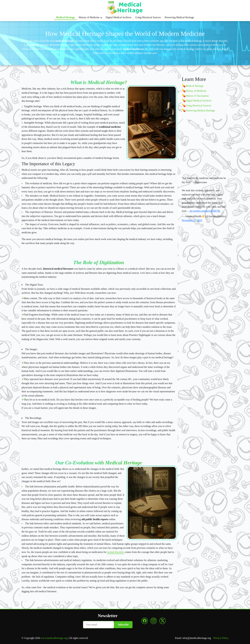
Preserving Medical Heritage (179, 17)
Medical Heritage (65, 17)
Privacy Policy (221, 638)
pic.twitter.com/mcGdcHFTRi (205, 211)
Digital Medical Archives (119, 17)
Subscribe (123, 625)
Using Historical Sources (148, 17)
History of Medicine (90, 17)
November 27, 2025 (192, 220)
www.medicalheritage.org (54, 638)
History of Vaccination (197, 96)
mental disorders (116, 552)
